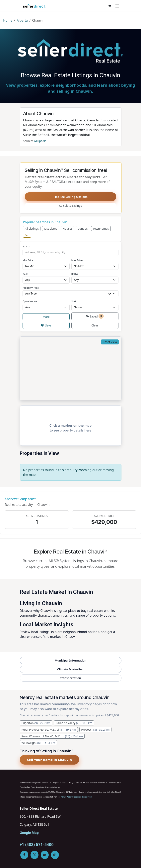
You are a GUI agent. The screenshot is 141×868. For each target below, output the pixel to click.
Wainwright (38, 743)
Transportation (70, 678)
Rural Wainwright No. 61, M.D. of (52, 736)
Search (26, 246)
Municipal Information (70, 660)
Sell (27, 235)
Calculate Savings (70, 206)
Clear (95, 325)
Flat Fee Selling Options (70, 197)
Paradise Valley (74, 723)
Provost (95, 730)
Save (46, 325)
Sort (74, 301)
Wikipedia (40, 141)
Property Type (31, 288)
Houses (68, 229)
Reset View (110, 342)
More (46, 317)
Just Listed (51, 229)
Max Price (77, 260)
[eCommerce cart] (109, 6)
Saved (95, 316)
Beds (25, 274)
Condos (83, 229)
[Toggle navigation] (117, 6)
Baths (75, 274)
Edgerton (36, 723)
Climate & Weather (70, 669)
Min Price (28, 260)
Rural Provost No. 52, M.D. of (49, 730)
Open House (30, 301)
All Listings (32, 229)
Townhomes (101, 229)
